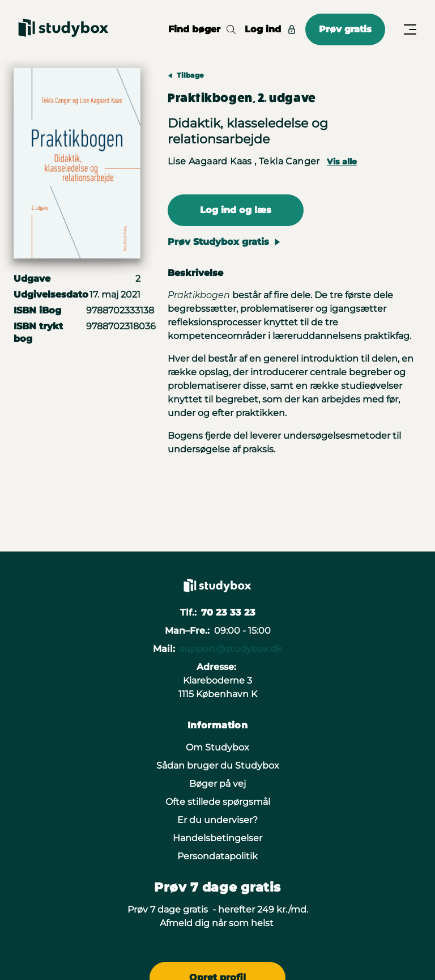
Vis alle (342, 162)
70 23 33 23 (228, 612)
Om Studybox (217, 747)
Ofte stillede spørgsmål (218, 802)
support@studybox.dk (231, 649)
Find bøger (202, 29)
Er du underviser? (217, 820)
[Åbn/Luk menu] (410, 29)
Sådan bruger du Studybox (218, 765)
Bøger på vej (217, 784)
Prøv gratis (345, 29)
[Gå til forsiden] (63, 29)
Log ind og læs (236, 210)
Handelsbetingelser (217, 838)
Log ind (270, 29)
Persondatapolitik (217, 856)
